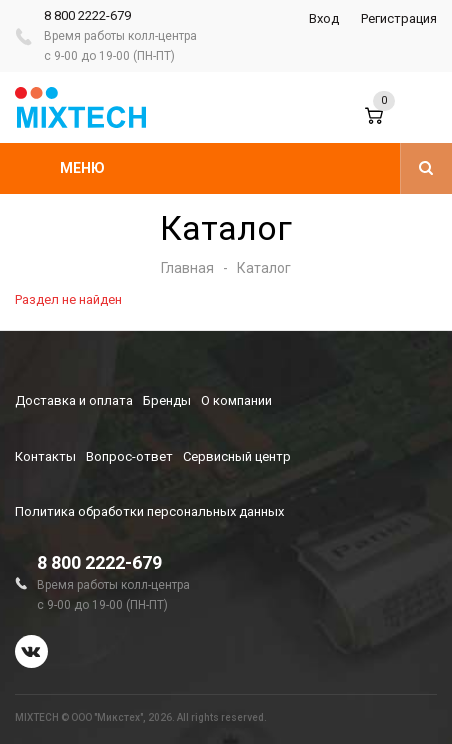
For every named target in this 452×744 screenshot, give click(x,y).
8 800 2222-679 (87, 15)
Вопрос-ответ (129, 456)
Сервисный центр (237, 456)
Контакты (45, 456)
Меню (82, 168)
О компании (236, 400)
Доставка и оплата (74, 400)
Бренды (167, 400)
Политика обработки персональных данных (149, 511)
